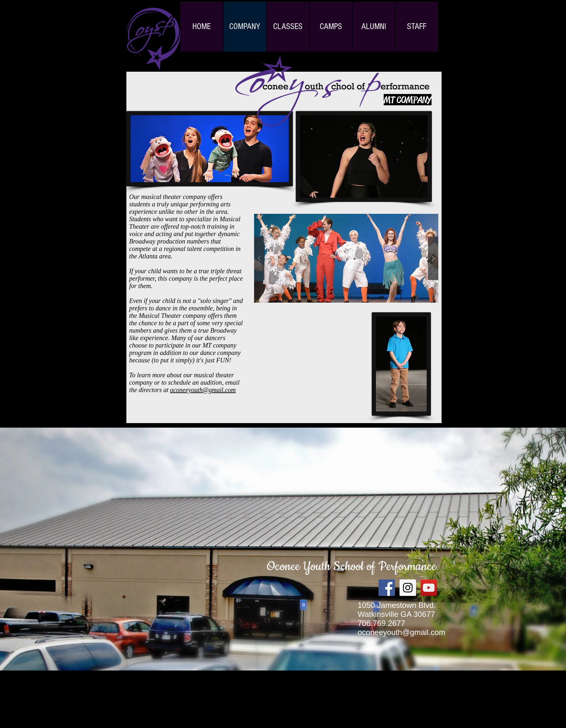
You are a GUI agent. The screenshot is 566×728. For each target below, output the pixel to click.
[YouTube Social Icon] (429, 588)
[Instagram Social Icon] (408, 588)
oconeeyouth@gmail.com (203, 390)
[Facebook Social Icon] (387, 588)
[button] (346, 258)
